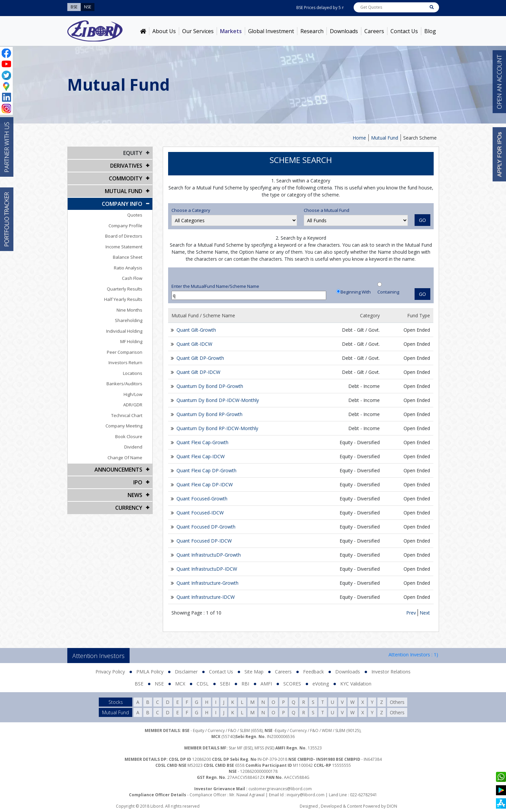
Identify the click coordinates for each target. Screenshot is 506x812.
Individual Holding (124, 331)
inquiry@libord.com (306, 795)
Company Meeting (124, 426)
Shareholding (129, 320)
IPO (138, 482)
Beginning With (356, 292)
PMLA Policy (150, 672)
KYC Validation (356, 684)
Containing (388, 292)
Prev (411, 613)
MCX (180, 684)
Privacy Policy (110, 672)
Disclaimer (186, 672)
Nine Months (129, 310)
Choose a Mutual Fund (327, 210)
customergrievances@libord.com (280, 789)
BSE (139, 684)
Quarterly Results (125, 289)
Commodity (126, 178)
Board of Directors (124, 236)
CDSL (203, 684)
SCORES (292, 684)
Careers (374, 31)
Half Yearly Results (123, 299)
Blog (430, 31)
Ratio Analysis (128, 268)
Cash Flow (132, 278)
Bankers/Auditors (124, 384)
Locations (133, 373)
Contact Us (404, 31)
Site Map (254, 672)
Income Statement (124, 247)
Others (397, 702)
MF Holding (131, 341)
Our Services (198, 31)
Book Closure (129, 436)
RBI (245, 684)
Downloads (344, 31)
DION (392, 806)
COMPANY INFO (122, 204)
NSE (159, 684)
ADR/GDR (133, 405)
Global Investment (271, 31)
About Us (164, 31)
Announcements (118, 470)
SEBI (225, 684)
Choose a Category (191, 210)
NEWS (135, 495)
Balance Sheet (128, 257)
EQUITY (133, 153)
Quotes (135, 215)
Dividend (133, 447)
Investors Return (125, 362)
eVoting (321, 684)
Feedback (313, 672)
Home (359, 138)
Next (425, 613)
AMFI (266, 684)
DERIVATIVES (126, 166)
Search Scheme (420, 138)
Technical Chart (127, 415)
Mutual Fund (385, 138)
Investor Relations (391, 672)
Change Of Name (125, 458)
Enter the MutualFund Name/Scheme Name (215, 286)
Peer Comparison (125, 352)
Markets (231, 31)
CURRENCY (129, 508)
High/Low (133, 394)
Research (312, 31)
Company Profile (125, 226)
